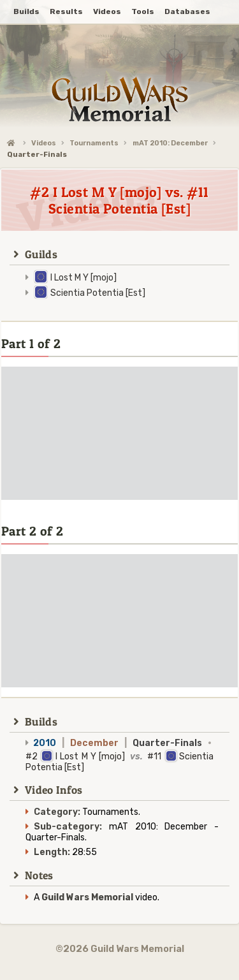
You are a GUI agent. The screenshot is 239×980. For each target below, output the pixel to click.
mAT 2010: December (170, 143)
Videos (44, 143)
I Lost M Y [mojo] (83, 278)
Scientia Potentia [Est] (98, 293)
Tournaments (94, 143)
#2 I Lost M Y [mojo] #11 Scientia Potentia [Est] (119, 755)
